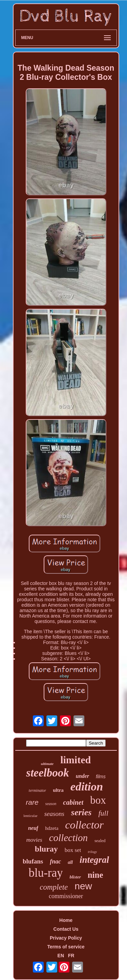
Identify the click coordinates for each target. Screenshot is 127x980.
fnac (55, 861)
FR (71, 956)
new (83, 886)
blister (75, 877)
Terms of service (66, 947)
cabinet (73, 802)
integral (94, 860)
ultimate (47, 764)
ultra (58, 790)
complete (54, 887)
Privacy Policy (66, 938)
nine (96, 875)
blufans (33, 861)
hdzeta (52, 828)
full (103, 813)
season (51, 804)
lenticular (30, 816)
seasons (54, 814)
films (101, 777)
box (98, 800)
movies (34, 840)
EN (61, 956)
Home (66, 920)
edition (87, 787)
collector (84, 825)
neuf (33, 828)
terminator (37, 790)
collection (68, 838)
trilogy (92, 852)
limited (76, 760)
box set (73, 850)
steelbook (47, 773)
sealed (100, 841)
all (70, 862)
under (82, 776)
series (81, 812)
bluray (46, 849)
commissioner (66, 896)
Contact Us (66, 929)
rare (32, 802)
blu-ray (46, 873)
